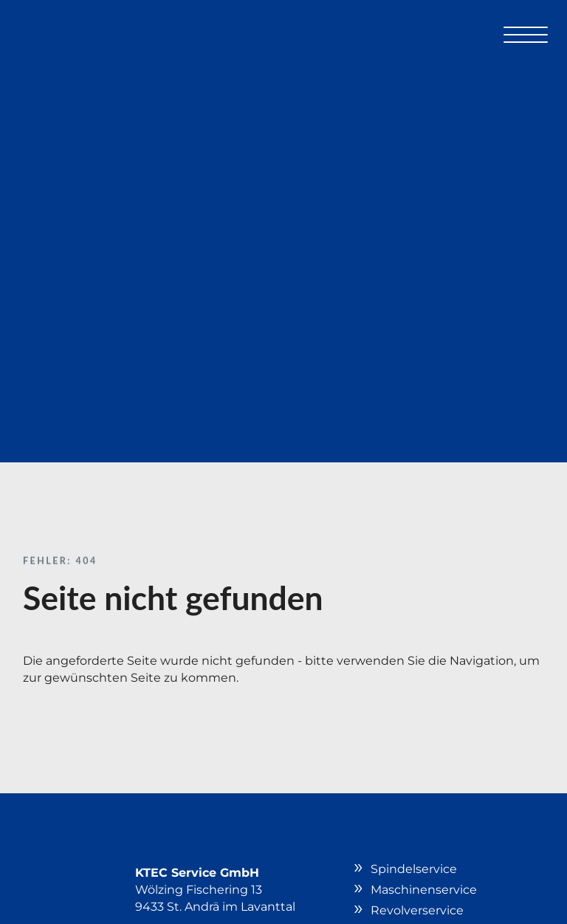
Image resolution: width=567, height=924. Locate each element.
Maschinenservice (424, 890)
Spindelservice (414, 869)
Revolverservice (417, 910)
